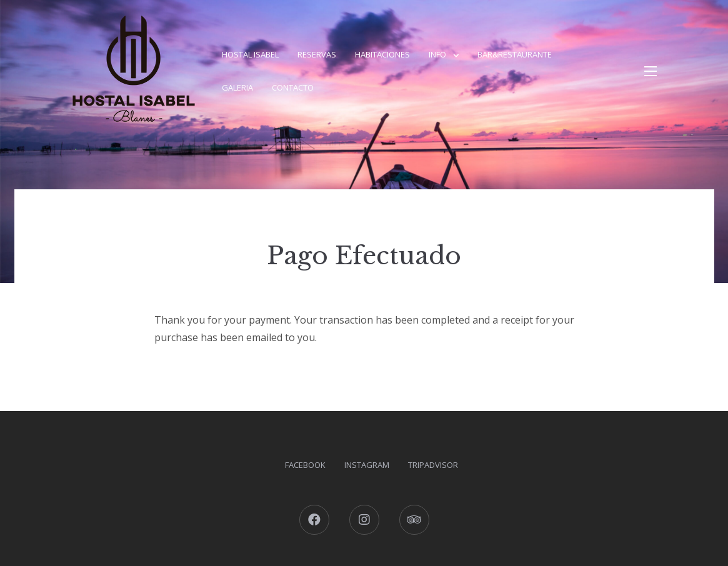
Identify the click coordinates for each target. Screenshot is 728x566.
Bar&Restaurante (515, 54)
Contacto (293, 87)
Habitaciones (382, 54)
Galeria (237, 87)
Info (437, 54)
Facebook (305, 465)
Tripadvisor (433, 465)
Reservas (317, 54)
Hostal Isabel (250, 54)
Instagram (367, 465)
